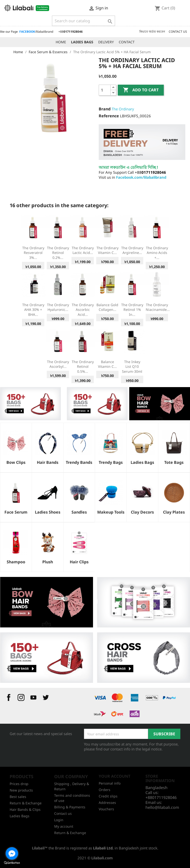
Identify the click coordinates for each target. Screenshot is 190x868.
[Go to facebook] (12, 853)
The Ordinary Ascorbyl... (58, 364)
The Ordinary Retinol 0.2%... (58, 253)
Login (59, 820)
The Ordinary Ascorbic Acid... (83, 310)
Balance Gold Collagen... (107, 307)
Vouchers (106, 809)
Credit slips (108, 796)
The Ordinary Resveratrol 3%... (33, 253)
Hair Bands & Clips (25, 809)
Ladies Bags (20, 816)
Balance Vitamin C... (107, 364)
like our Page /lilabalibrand (27, 32)
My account (64, 826)
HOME (61, 42)
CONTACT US (178, 32)
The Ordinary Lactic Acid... (83, 250)
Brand (105, 109)
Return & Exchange (26, 803)
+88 (71, 32)
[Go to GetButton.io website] (12, 863)
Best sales (18, 797)
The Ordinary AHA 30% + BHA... (33, 310)
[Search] (83, 21)
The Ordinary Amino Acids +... (157, 253)
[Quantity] (105, 90)
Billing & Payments (70, 807)
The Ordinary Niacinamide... (158, 307)
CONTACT (127, 42)
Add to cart (141, 90)
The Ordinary (123, 109)
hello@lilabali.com (162, 807)
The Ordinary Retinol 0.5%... (83, 367)
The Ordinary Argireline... (132, 250)
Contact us (63, 813)
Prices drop (19, 784)
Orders (105, 790)
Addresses (107, 803)
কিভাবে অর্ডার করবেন (152, 32)
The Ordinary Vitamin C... (107, 250)
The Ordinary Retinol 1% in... (132, 310)
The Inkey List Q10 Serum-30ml (132, 367)
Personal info (110, 783)
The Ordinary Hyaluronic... (58, 307)
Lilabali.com (102, 858)
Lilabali (38, 848)
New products (21, 790)
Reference (109, 116)
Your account (115, 776)
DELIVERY (106, 42)
